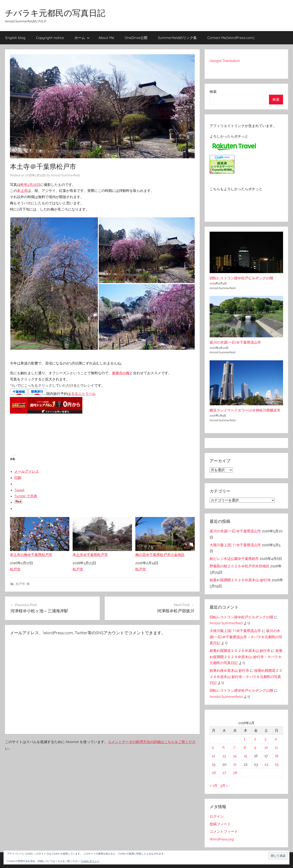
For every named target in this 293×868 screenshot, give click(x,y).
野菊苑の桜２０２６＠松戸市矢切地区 (240, 566)
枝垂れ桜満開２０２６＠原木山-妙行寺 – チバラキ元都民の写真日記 (246, 657)
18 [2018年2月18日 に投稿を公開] (277, 756)
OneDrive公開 (136, 38)
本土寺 (22, 191)
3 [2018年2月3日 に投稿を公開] (265, 739)
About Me (106, 38)
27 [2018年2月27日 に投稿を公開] (224, 773)
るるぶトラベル (83, 394)
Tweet (19, 490)
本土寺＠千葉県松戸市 (102, 537)
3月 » (224, 786)
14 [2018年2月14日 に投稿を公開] (235, 756)
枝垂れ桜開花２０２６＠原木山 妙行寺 (240, 651)
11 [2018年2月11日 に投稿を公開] (276, 747)
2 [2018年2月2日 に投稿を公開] (255, 739)
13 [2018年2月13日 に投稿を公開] (224, 756)
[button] (278, 856)
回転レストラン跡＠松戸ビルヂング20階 (241, 278)
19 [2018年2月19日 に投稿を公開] (214, 764)
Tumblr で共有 (26, 496)
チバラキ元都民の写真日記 (55, 13)
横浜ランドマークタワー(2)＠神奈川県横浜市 (245, 410)
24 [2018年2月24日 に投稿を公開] (266, 764)
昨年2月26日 (30, 185)
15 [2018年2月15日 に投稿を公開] (245, 756)
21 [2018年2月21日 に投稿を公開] (235, 764)
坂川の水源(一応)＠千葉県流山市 (235, 342)
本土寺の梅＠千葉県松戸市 (40, 537)
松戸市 (15, 569)
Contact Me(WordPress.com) (231, 38)
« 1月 (214, 786)
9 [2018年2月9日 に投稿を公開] (255, 747)
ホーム (82, 38)
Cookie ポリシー (90, 861)
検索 (213, 92)
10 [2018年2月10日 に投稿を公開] (266, 747)
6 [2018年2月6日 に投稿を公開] (223, 747)
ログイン (217, 816)
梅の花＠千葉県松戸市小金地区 (165, 537)
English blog (15, 38)
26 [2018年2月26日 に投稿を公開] (214, 773)
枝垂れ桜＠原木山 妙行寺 (229, 671)
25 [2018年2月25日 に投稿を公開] (277, 764)
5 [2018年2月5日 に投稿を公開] (213, 747)
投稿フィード (220, 824)
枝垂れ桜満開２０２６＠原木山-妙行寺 (240, 580)
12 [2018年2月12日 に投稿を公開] (214, 756)
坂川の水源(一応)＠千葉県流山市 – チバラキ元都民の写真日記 (246, 637)
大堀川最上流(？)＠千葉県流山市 (235, 545)
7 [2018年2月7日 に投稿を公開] (234, 747)
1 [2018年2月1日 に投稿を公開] (244, 739)
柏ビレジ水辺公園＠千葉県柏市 (234, 559)
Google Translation (225, 61)
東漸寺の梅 (121, 373)
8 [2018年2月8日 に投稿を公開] (245, 747)
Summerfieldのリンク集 (177, 38)
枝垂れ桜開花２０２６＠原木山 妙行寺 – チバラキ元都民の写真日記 (246, 677)
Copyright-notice (50, 38)
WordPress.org (222, 839)
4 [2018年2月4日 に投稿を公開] (276, 739)
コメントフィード (224, 832)
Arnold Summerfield (65, 175)
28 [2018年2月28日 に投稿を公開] (235, 773)
